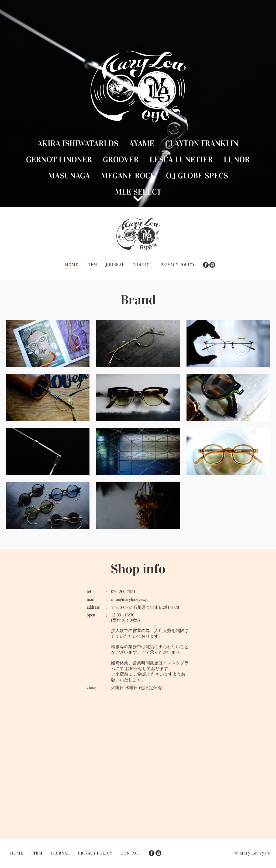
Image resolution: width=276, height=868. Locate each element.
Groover (121, 160)
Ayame (142, 143)
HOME (71, 265)
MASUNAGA (69, 176)
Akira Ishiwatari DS (78, 143)
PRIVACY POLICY (177, 265)
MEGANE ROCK (128, 176)
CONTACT (142, 265)
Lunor (237, 160)
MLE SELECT (138, 192)
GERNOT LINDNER (59, 160)
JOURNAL (115, 265)
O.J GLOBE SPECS (197, 176)
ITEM (92, 265)
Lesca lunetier (181, 160)
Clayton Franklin (202, 143)
